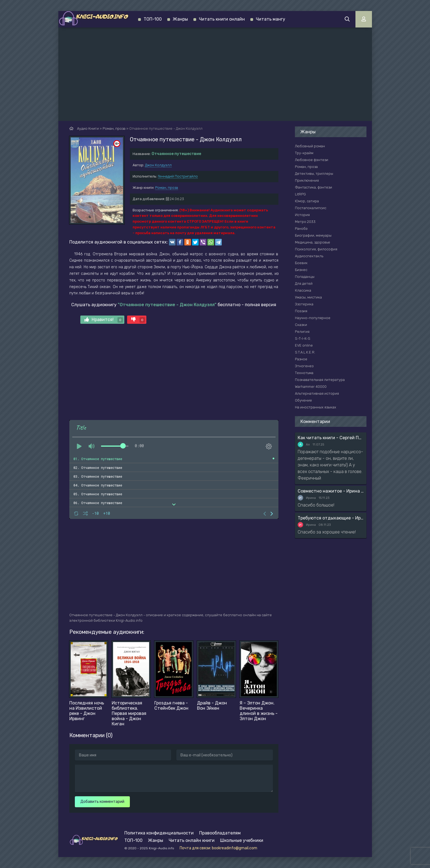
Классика (303, 290)
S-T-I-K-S (303, 338)
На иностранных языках (316, 407)
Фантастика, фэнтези (313, 187)
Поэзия (301, 311)
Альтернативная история (317, 393)
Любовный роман (310, 146)
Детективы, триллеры (314, 174)
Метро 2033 (305, 222)
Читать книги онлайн (222, 19)
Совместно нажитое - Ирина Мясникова (331, 491)
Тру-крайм (304, 153)
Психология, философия (316, 249)
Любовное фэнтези (312, 160)
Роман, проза (167, 188)
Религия (302, 332)
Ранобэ (301, 229)
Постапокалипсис (311, 208)
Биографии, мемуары (313, 235)
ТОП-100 (153, 19)
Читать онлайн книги (192, 840)
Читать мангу (271, 19)
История (302, 215)
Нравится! (104, 320)
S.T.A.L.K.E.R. (305, 352)
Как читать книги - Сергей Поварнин (331, 438)
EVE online (304, 345)
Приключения (307, 180)
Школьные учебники (242, 840)
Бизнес (301, 270)
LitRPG (300, 194)
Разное (301, 359)
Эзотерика (304, 304)
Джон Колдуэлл (158, 165)
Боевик (301, 263)
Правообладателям (220, 833)
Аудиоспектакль (309, 256)
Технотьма (304, 373)
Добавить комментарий (102, 802)
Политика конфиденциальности (159, 833)
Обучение (303, 400)
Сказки (301, 325)
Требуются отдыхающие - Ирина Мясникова (331, 518)
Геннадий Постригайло (178, 176)
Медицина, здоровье (313, 242)
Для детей (304, 284)
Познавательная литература (320, 380)
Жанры (180, 19)
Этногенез (304, 366)
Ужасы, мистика (308, 297)
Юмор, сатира (307, 201)
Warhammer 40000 (311, 387)
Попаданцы (305, 277)
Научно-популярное (313, 318)
